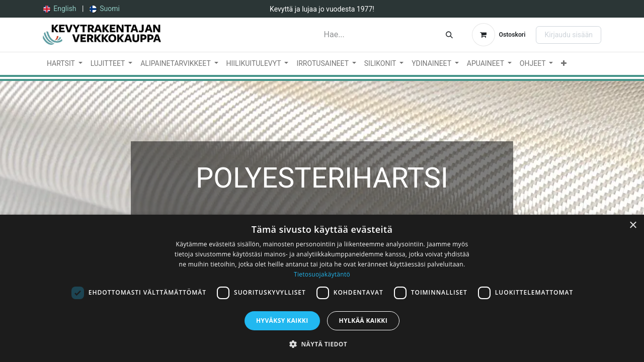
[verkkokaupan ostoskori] (499, 35)
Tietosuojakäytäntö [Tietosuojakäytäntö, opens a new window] (322, 274)
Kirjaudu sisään (569, 35)
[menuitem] (60, 9)
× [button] (633, 225)
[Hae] (449, 35)
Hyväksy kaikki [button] (282, 321)
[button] (322, 344)
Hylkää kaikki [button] (363, 321)
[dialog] (322, 288)
